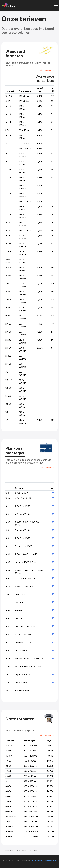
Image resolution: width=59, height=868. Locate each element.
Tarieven (9, 850)
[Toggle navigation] (56, 5)
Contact (34, 850)
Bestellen (22, 850)
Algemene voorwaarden (44, 860)
